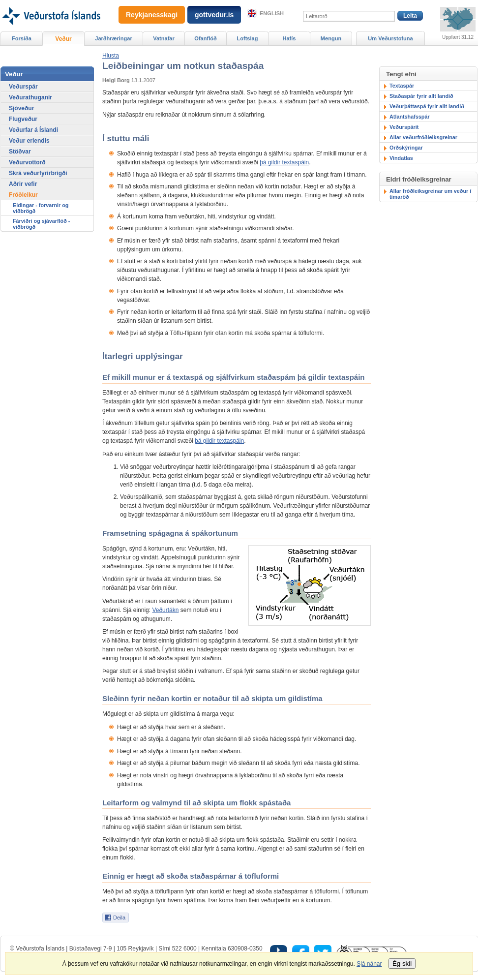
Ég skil (402, 964)
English (272, 13)
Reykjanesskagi (152, 15)
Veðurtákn (165, 610)
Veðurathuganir (30, 97)
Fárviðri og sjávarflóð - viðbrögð (41, 224)
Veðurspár (23, 87)
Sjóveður (21, 108)
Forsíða (22, 38)
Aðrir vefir (23, 184)
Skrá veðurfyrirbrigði (38, 173)
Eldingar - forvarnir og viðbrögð (41, 208)
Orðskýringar (406, 148)
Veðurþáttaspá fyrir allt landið (427, 106)
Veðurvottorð (27, 162)
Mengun (331, 38)
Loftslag (248, 38)
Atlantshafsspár (410, 117)
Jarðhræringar (113, 38)
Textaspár (402, 86)
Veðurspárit (404, 127)
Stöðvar (20, 152)
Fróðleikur (23, 195)
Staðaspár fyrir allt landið (421, 96)
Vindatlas (401, 158)
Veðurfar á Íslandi (33, 130)
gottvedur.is (214, 15)
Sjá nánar (369, 964)
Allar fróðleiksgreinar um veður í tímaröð (430, 194)
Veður (63, 39)
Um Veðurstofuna (390, 38)
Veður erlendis (29, 141)
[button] (111, 56)
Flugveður (23, 119)
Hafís (289, 38)
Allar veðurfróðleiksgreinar (423, 137)
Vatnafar (164, 38)
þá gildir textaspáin (284, 162)
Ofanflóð (205, 38)
